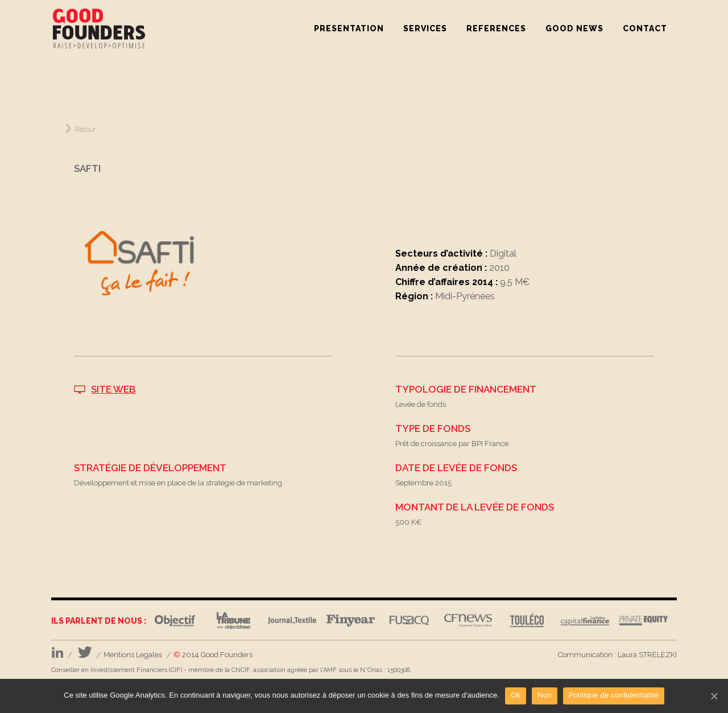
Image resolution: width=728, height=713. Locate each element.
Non (545, 695)
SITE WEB (113, 389)
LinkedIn (57, 652)
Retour (85, 129)
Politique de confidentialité (614, 695)
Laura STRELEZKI (647, 655)
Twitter (85, 652)
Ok (516, 695)
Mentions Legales (133, 655)
